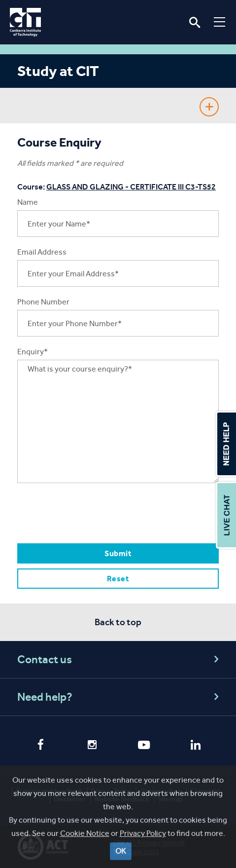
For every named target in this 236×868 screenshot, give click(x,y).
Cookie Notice (85, 833)
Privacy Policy (143, 833)
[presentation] (92, 513)
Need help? (119, 697)
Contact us (119, 660)
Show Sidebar (209, 107)
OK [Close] (121, 851)
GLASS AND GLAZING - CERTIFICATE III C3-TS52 (131, 187)
